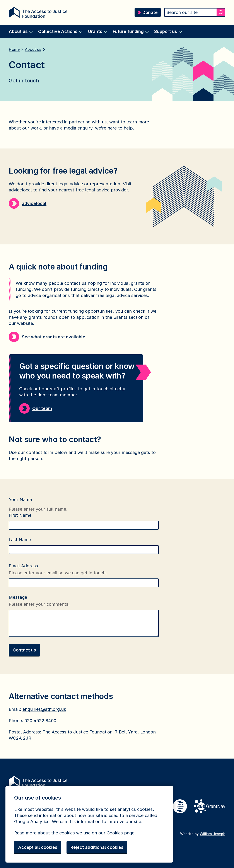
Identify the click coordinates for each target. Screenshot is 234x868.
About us (33, 49)
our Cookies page (116, 833)
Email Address (24, 566)
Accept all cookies (38, 847)
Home (14, 49)
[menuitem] (21, 32)
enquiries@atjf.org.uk (44, 709)
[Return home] (38, 12)
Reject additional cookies (97, 847)
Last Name (20, 540)
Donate (148, 12)
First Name (21, 515)
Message (19, 597)
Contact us (24, 650)
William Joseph (213, 834)
